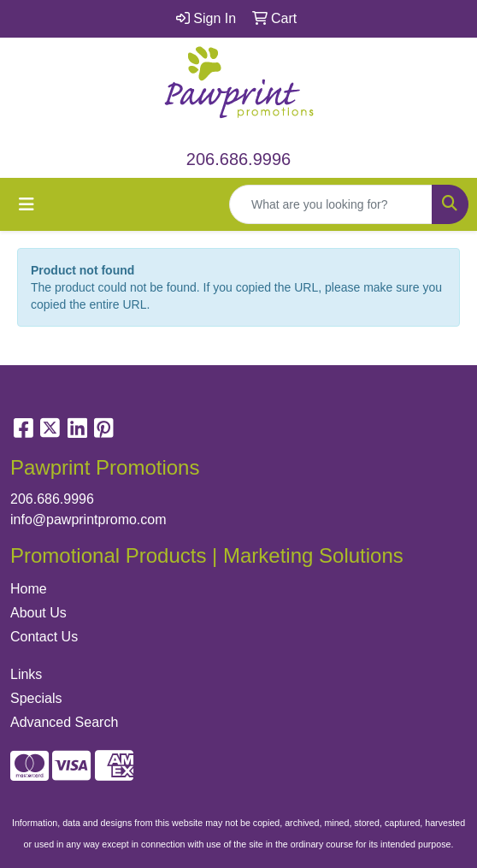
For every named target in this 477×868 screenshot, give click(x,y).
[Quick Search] (331, 204)
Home (29, 589)
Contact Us (44, 637)
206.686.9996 (238, 159)
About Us (38, 613)
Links (26, 674)
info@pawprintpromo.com (88, 520)
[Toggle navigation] (26, 204)
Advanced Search (64, 722)
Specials (36, 698)
